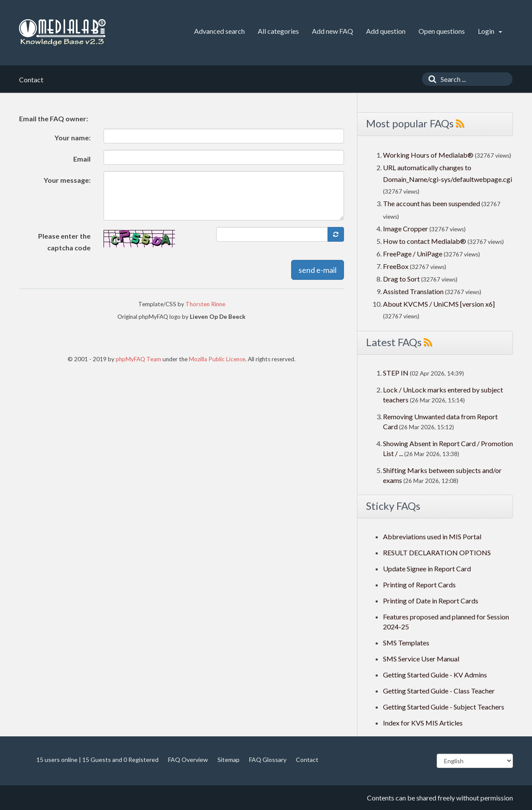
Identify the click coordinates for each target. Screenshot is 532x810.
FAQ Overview (188, 760)
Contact (307, 760)
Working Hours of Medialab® (428, 155)
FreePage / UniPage (413, 254)
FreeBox (396, 266)
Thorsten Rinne (205, 304)
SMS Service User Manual (421, 659)
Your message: (67, 180)
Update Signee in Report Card (427, 569)
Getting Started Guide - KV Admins (435, 675)
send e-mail (318, 270)
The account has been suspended (431, 203)
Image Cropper (405, 228)
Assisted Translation (413, 291)
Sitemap (229, 760)
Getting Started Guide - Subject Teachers (444, 707)
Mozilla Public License (217, 359)
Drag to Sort (401, 279)
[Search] (430, 79)
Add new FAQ (332, 31)
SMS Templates (406, 643)
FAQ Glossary (268, 760)
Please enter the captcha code (64, 242)
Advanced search (219, 31)
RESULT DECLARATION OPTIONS (437, 552)
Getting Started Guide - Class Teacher (439, 691)
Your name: (73, 138)
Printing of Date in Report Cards (431, 601)
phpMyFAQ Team (138, 359)
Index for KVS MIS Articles (423, 723)
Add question (386, 31)
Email (82, 159)
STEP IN (396, 373)
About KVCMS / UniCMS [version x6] (439, 304)
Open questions (442, 31)
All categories (278, 31)
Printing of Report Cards (419, 585)
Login (490, 31)
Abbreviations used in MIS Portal (432, 536)
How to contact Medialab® (425, 241)
